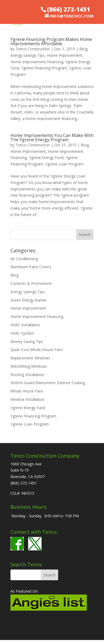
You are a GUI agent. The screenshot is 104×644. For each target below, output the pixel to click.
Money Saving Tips (27, 342)
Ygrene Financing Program (44, 68)
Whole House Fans (27, 391)
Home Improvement (65, 55)
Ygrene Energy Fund (46, 158)
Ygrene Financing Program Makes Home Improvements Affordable (51, 41)
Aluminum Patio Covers (31, 267)
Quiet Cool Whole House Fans (37, 350)
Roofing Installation (27, 375)
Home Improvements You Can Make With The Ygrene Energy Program (52, 137)
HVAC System (22, 333)
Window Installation (27, 399)
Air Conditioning (24, 259)
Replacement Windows (30, 358)
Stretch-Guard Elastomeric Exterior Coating (48, 383)
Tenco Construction (33, 49)
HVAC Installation (25, 325)
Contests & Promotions (31, 283)
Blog (83, 49)
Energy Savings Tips (28, 55)
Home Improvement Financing (37, 62)
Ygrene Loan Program (64, 164)
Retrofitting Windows (29, 366)
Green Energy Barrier (29, 300)
